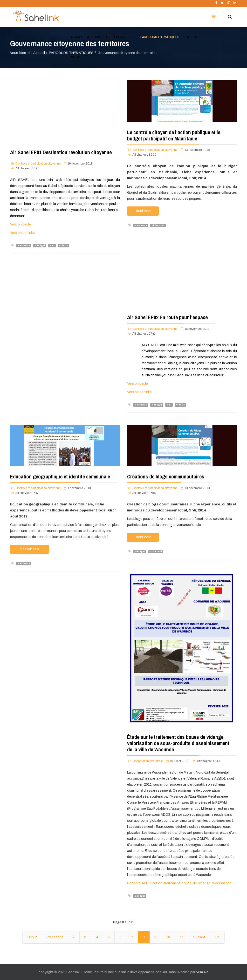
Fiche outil (158, 225)
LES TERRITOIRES (119, 37)
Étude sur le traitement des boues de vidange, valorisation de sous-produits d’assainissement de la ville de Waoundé (178, 743)
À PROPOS (95, 37)
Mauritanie (24, 245)
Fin (217, 937)
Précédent (55, 937)
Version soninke (22, 233)
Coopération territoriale (148, 761)
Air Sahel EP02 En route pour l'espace (167, 317)
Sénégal (40, 245)
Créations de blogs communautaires (166, 477)
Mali (52, 245)
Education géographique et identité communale (60, 477)
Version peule (21, 224)
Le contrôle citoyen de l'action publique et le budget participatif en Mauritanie (174, 135)
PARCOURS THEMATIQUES (160, 37)
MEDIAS (193, 37)
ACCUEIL (77, 37)
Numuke (202, 972)
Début (32, 937)
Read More (143, 211)
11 (182, 937)
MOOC (75, 57)
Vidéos (63, 245)
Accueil (39, 53)
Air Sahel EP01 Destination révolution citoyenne (61, 152)
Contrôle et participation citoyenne (38, 164)
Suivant (199, 937)
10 (168, 937)
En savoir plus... (29, 549)
